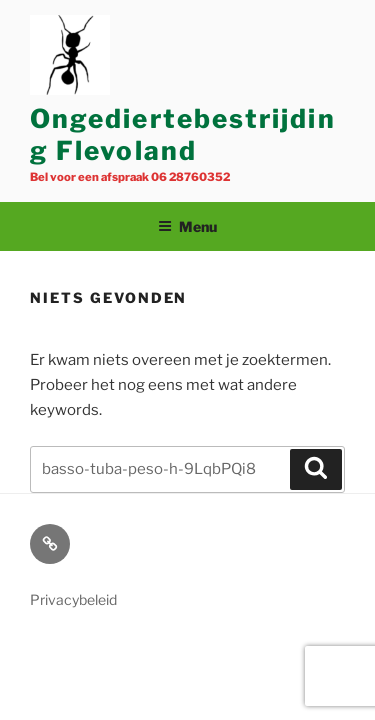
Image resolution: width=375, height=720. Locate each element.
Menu (187, 226)
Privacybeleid (73, 599)
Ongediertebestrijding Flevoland (183, 135)
